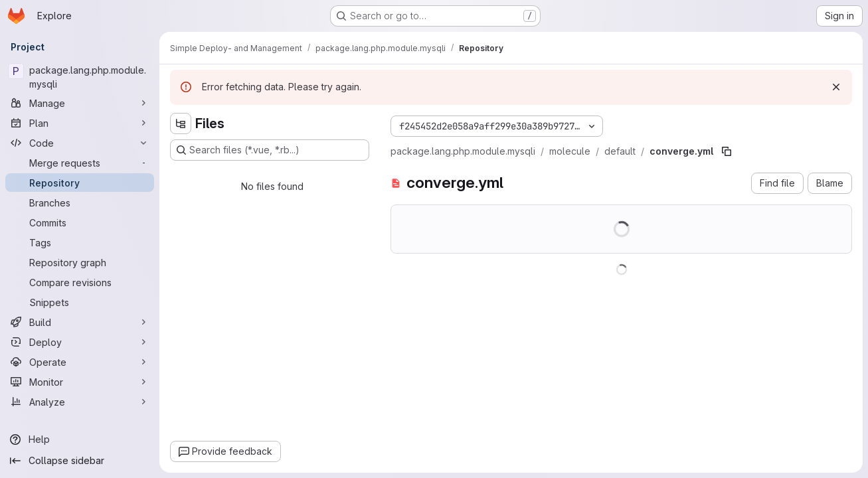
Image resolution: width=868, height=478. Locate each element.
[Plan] (80, 123)
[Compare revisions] (80, 282)
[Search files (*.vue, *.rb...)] (270, 150)
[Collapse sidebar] (80, 461)
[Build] (80, 322)
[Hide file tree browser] (181, 123)
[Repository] (80, 183)
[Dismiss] (836, 87)
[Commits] (80, 222)
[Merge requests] (80, 163)
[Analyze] (80, 402)
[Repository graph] (80, 262)
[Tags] (80, 242)
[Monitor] (80, 382)
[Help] (80, 439)
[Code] (80, 143)
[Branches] (80, 202)
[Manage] (80, 103)
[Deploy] (80, 342)
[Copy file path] (727, 151)
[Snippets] (80, 302)
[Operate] (80, 362)
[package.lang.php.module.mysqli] (80, 77)
